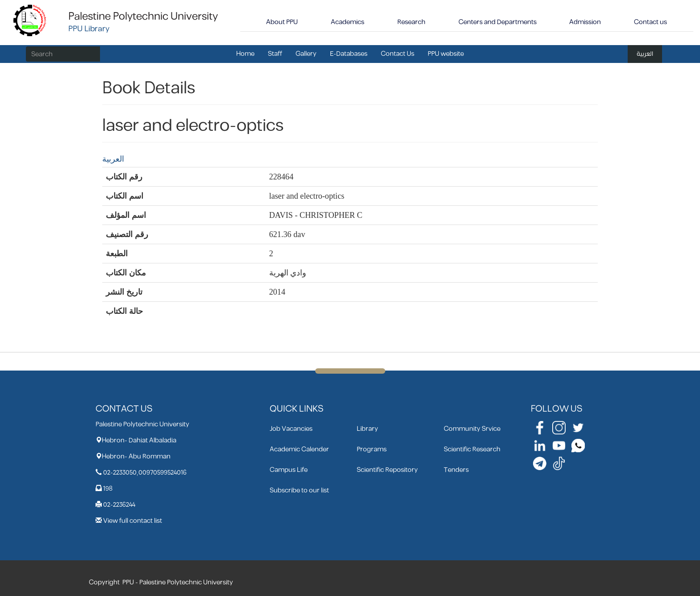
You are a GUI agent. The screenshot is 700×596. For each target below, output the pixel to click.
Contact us (650, 22)
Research (411, 22)
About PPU (282, 22)
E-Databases (349, 54)
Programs (372, 449)
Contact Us (398, 54)
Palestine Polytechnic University (143, 17)
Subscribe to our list (299, 490)
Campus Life (289, 470)
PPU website (446, 54)
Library (367, 429)
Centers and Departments (498, 22)
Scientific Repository (387, 470)
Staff (275, 54)
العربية (645, 54)
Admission (585, 22)
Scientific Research (472, 449)
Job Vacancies (291, 429)
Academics (348, 22)
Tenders (456, 470)
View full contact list (133, 521)
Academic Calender (299, 449)
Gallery (306, 54)
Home (245, 54)
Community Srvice (472, 429)
